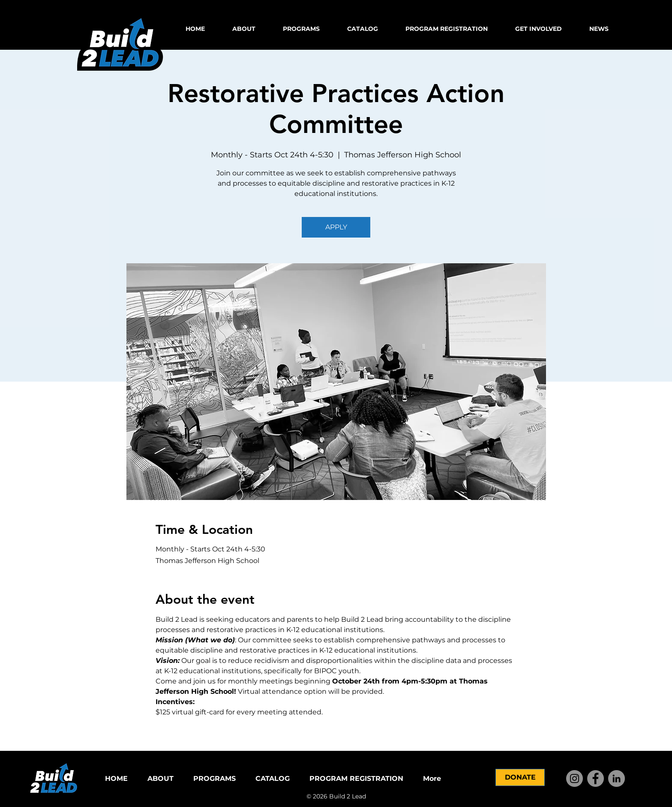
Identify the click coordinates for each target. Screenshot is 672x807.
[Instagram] (574, 778)
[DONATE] (520, 777)
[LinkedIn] (616, 778)
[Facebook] (595, 778)
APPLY (336, 227)
